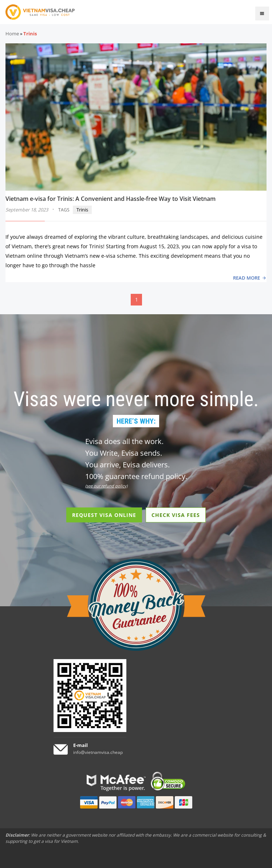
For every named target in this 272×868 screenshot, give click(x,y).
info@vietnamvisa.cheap (98, 752)
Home (12, 34)
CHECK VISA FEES (176, 515)
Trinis (82, 210)
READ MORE (247, 278)
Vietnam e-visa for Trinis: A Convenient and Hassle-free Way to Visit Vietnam (111, 199)
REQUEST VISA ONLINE (104, 515)
